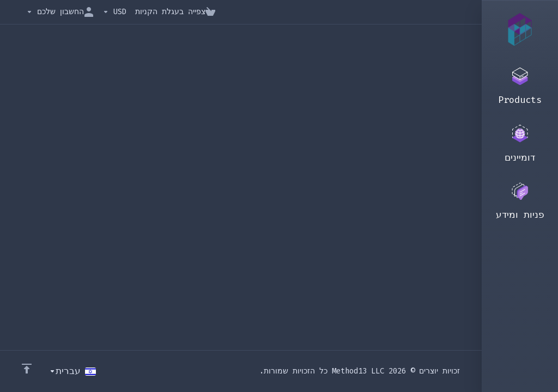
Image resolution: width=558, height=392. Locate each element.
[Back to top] (27, 369)
